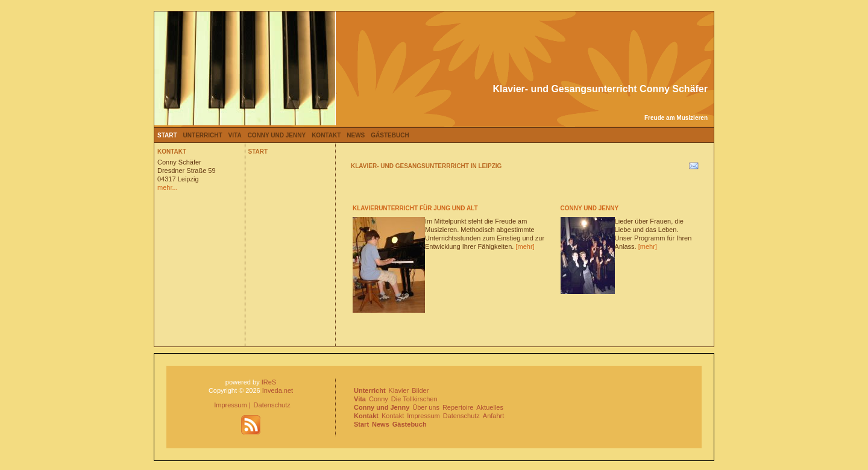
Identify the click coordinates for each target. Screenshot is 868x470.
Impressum (230, 405)
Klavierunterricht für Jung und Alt (415, 208)
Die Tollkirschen (414, 399)
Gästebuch (390, 135)
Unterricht (203, 135)
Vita (235, 135)
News (356, 135)
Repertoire (458, 407)
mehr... (168, 187)
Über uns (426, 407)
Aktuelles (490, 407)
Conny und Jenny (277, 135)
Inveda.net (278, 390)
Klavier (399, 390)
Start (167, 135)
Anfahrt (493, 416)
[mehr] (525, 246)
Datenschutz (272, 405)
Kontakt (326, 135)
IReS (269, 382)
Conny (379, 399)
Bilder (420, 390)
